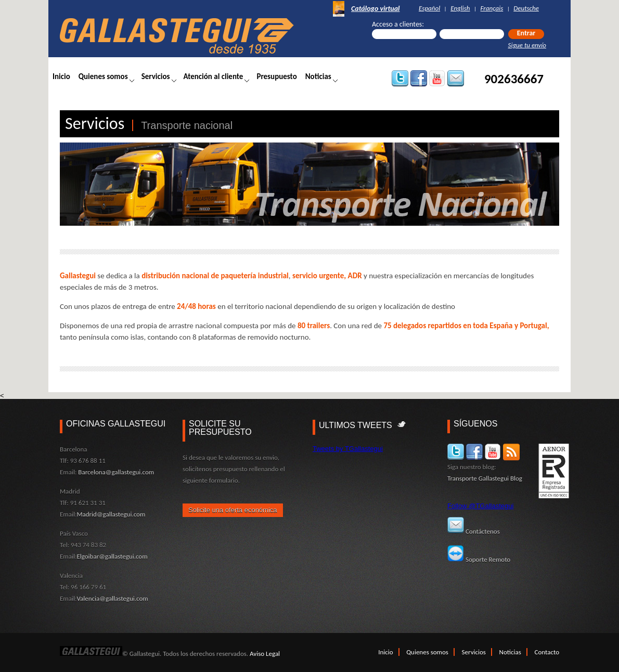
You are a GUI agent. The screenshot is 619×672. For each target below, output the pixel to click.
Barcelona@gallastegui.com (116, 472)
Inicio (61, 76)
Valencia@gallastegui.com (112, 598)
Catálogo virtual (375, 9)
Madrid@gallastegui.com (111, 514)
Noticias (318, 76)
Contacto (547, 652)
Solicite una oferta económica (233, 510)
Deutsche (526, 8)
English (460, 8)
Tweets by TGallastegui (348, 449)
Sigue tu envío (527, 45)
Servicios (156, 76)
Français (492, 8)
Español (429, 8)
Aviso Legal (265, 654)
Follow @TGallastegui (480, 506)
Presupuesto (276, 76)
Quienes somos (103, 76)
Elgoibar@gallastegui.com (112, 556)
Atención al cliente (214, 76)
